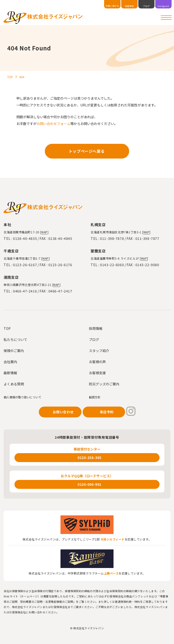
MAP (44, 232)
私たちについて (15, 339)
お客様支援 (97, 373)
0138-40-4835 (25, 238)
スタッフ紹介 (99, 351)
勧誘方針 (95, 397)
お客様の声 (97, 362)
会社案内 (10, 362)
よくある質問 (14, 384)
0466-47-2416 (25, 291)
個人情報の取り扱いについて (22, 397)
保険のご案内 (14, 351)
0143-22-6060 (112, 265)
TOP (7, 328)
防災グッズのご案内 (104, 384)
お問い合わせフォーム (54, 124)
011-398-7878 (112, 238)
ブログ (94, 339)
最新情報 (10, 373)
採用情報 (96, 328)
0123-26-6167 (25, 265)
